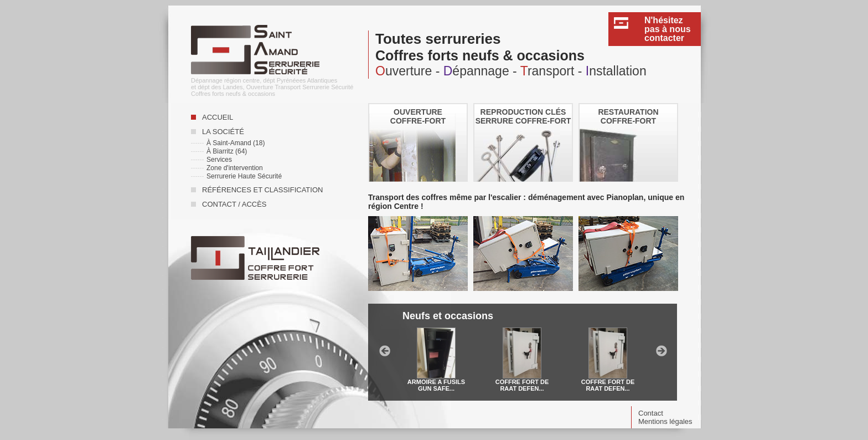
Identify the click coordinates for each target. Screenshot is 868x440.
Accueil (218, 117)
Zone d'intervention (235, 168)
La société (223, 132)
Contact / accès (234, 204)
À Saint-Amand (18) (236, 143)
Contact (651, 413)
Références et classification (262, 190)
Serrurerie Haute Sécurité (244, 176)
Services (219, 160)
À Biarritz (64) (227, 151)
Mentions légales (665, 421)
